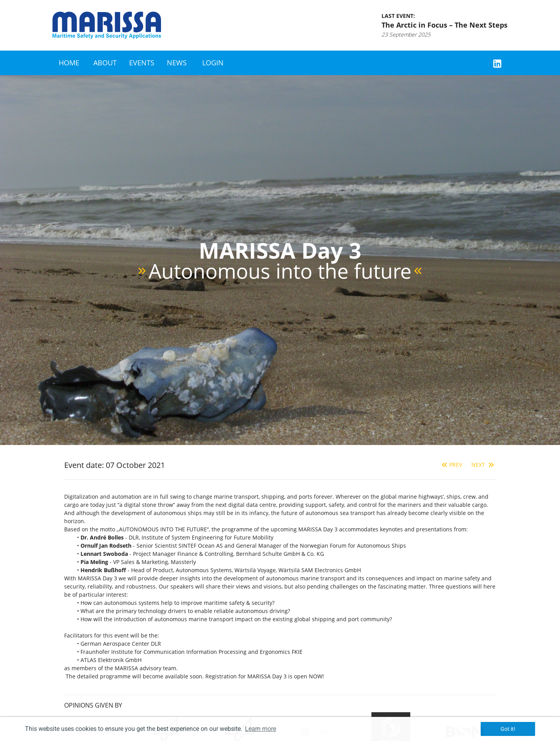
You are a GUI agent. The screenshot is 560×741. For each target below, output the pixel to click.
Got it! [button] (508, 729)
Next (484, 465)
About (105, 63)
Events (142, 63)
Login (213, 63)
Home (69, 63)
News (177, 63)
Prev (451, 465)
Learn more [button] (261, 729)
